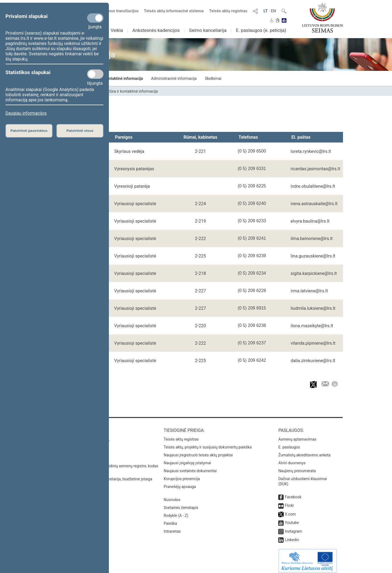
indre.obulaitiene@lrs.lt (313, 186)
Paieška (170, 520)
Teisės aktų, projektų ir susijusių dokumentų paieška (208, 443)
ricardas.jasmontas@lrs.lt (316, 169)
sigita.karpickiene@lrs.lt (314, 273)
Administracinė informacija (174, 78)
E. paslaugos (289, 443)
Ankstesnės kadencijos (156, 30)
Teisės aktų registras (228, 11)
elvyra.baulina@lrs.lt (310, 221)
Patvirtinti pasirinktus (29, 131)
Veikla (117, 30)
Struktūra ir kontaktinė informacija (114, 78)
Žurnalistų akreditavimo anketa (304, 451)
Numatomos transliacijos (112, 11)
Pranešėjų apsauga (180, 483)
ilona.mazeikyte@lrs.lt (312, 326)
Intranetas (172, 527)
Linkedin (292, 536)
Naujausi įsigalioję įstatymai (187, 459)
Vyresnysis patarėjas (134, 169)
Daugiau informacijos (26, 113)
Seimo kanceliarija (208, 30)
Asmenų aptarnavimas (297, 435)
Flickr (289, 502)
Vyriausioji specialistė (135, 204)
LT (266, 11)
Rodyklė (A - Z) (176, 512)
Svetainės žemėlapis (181, 504)
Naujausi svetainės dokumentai (190, 467)
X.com (290, 510)
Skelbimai (213, 78)
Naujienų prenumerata (297, 467)
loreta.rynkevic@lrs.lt (311, 151)
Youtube (292, 519)
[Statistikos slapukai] (95, 74)
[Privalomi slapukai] (95, 18)
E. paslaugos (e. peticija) (261, 30)
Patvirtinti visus (80, 131)
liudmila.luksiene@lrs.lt (313, 308)
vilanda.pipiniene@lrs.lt (313, 343)
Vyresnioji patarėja (132, 186)
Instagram (293, 527)
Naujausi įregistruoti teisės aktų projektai (198, 451)
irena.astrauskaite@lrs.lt (314, 204)
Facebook (293, 493)
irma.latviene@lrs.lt (309, 291)
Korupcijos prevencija (182, 475)
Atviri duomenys (292, 459)
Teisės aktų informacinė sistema (174, 11)
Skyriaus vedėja (129, 151)
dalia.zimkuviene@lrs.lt (313, 361)
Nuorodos (172, 496)
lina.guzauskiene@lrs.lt (313, 256)
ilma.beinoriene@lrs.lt (312, 239)
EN (273, 11)
